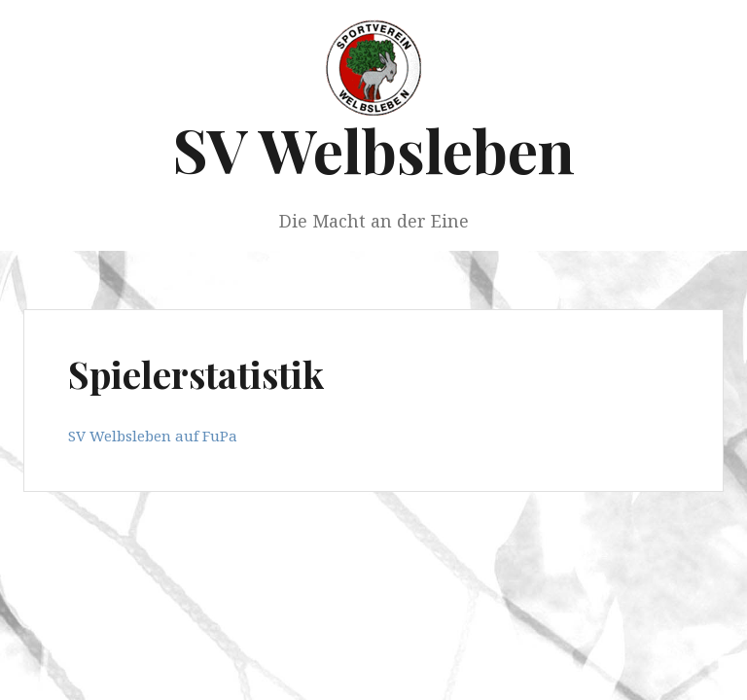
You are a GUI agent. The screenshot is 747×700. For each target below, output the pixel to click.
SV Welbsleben (373, 149)
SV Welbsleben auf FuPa (153, 436)
